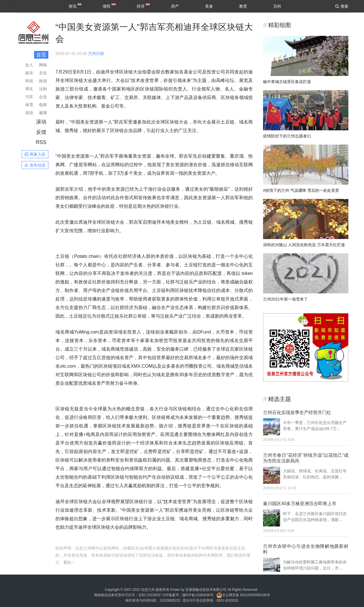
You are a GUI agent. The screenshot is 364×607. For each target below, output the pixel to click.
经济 (141, 6)
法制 (43, 89)
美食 (209, 6)
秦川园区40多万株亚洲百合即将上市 (300, 504)
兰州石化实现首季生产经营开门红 (297, 412)
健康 (43, 113)
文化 (43, 73)
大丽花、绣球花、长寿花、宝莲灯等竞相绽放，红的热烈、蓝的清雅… (315, 474)
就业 (29, 113)
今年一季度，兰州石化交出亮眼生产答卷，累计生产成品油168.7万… (315, 426)
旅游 (43, 81)
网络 (43, 65)
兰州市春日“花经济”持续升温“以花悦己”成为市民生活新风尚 (306, 458)
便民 (107, 6)
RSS (41, 142)
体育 (29, 105)
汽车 (29, 97)
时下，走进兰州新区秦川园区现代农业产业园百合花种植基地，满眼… (315, 517)
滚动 (41, 122)
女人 (29, 65)
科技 (29, 81)
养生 (29, 89)
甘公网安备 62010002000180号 (243, 595)
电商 (43, 105)
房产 (175, 6)
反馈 (41, 132)
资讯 (73, 6)
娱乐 (29, 73)
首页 (41, 55)
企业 (43, 97)
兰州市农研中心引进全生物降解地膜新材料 (306, 549)
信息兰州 (148, 590)
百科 (277, 6)
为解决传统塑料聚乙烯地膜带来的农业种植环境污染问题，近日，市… (315, 565)
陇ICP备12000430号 (198, 595)
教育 (243, 6)
